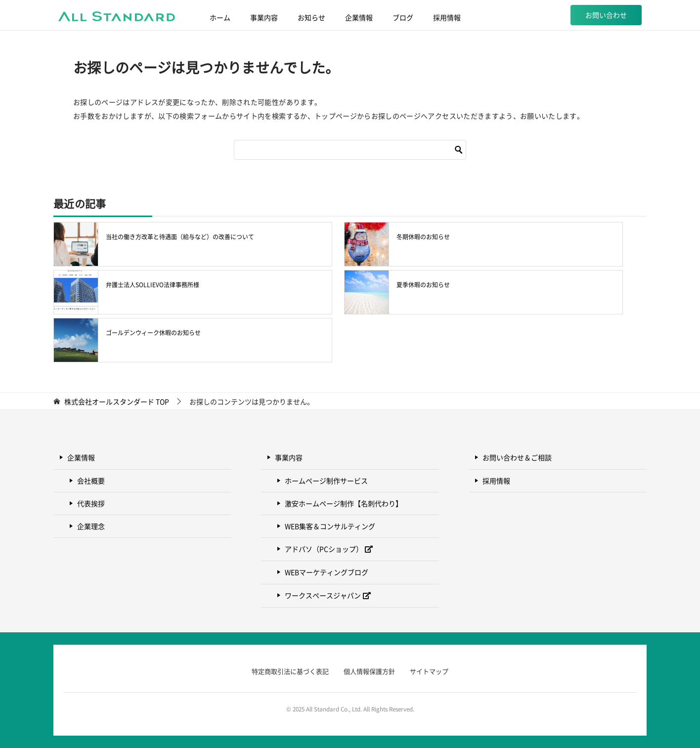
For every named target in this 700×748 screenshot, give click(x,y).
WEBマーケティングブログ (327, 572)
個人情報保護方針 (369, 671)
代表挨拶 (91, 503)
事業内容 (264, 17)
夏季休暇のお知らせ (423, 285)
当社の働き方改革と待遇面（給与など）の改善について (180, 237)
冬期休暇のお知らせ (423, 237)
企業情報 (359, 17)
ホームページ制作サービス (326, 481)
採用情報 (447, 17)
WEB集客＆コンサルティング (330, 526)
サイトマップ (429, 671)
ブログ (403, 17)
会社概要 (91, 481)
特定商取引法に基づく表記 (290, 671)
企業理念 (91, 526)
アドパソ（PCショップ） (324, 549)
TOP (117, 402)
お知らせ (311, 17)
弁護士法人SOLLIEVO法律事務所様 (153, 285)
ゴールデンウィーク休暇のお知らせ (153, 333)
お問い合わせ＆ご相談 (517, 457)
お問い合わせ (606, 15)
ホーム (220, 17)
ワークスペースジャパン (323, 595)
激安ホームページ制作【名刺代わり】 (344, 503)
